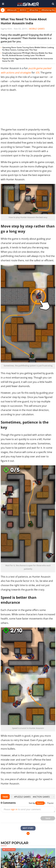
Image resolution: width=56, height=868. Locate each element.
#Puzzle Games (22, 797)
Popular (51, 803)
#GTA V (23, 10)
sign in (14, 809)
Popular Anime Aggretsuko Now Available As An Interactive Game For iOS (28, 60)
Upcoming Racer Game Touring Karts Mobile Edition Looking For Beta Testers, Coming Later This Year (28, 49)
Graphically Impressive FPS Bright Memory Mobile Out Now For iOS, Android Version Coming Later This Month (27, 54)
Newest (40, 803)
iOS (37, 73)
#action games (41, 797)
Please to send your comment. (22, 809)
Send (48, 818)
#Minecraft (12, 10)
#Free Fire (34, 10)
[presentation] (11, 797)
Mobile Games (37, 29)
